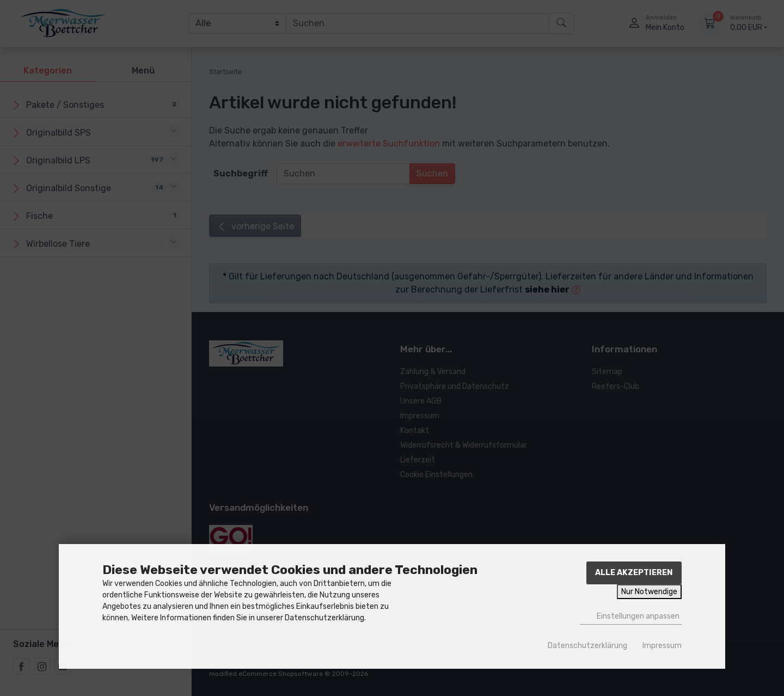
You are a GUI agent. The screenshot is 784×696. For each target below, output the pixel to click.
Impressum (662, 646)
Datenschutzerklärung (587, 646)
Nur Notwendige (649, 592)
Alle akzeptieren (634, 573)
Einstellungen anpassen (631, 616)
